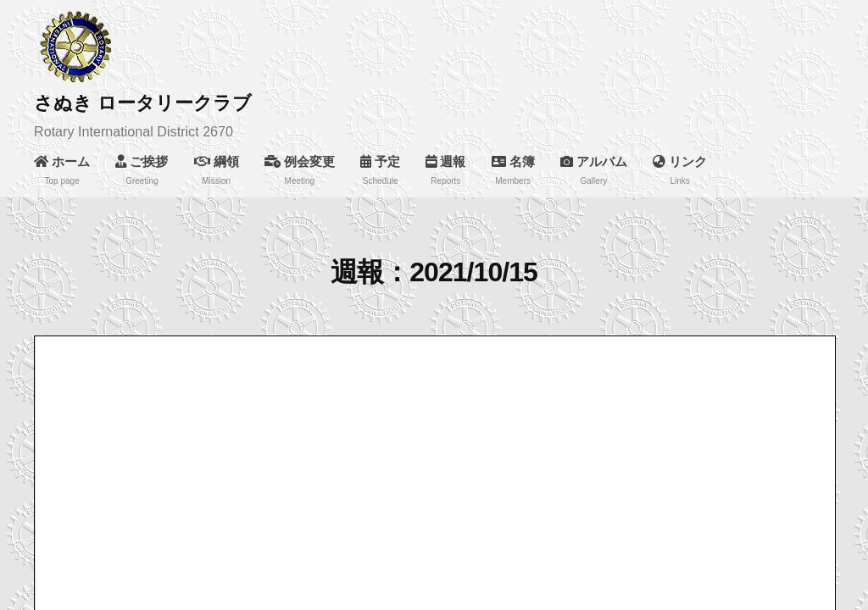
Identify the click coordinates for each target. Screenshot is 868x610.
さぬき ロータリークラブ (143, 103)
